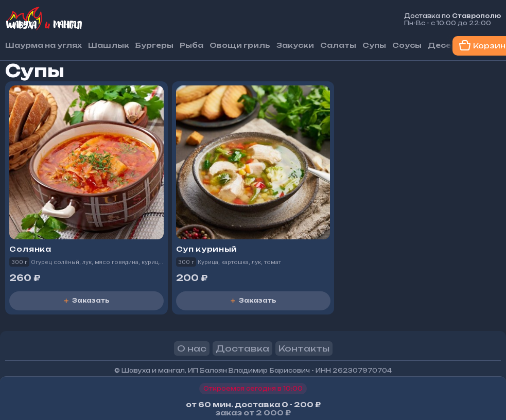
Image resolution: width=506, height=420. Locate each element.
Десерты (448, 45)
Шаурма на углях (43, 45)
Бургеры (154, 45)
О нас (192, 348)
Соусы (407, 45)
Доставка (242, 348)
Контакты (304, 348)
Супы (374, 45)
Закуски (295, 45)
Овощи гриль (240, 45)
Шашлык (109, 45)
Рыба (191, 45)
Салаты (338, 45)
